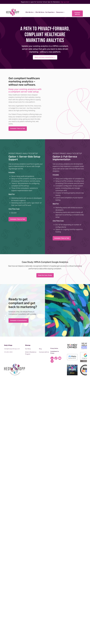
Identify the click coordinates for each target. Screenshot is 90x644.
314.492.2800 (8, 352)
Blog (40, 349)
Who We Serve (40, 12)
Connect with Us (77, 13)
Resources (60, 12)
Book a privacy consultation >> (45, 57)
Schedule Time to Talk (18, 129)
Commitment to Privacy (55, 352)
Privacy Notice (54, 348)
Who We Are (29, 12)
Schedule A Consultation (19, 320)
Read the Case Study (45, 275)
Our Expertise (50, 12)
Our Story (28, 349)
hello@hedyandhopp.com (12, 349)
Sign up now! (65, 2)
